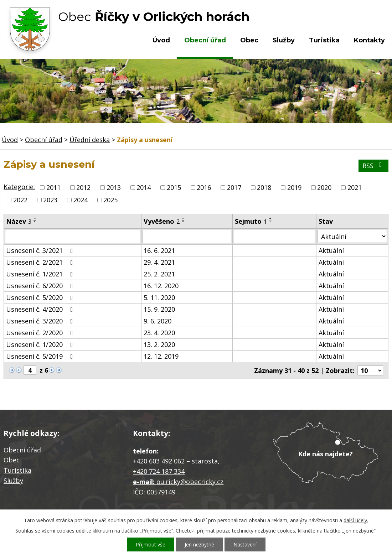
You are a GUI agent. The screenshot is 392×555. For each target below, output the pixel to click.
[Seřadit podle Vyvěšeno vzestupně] (184, 218)
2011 (53, 187)
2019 (294, 187)
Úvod (161, 40)
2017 (234, 187)
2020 (324, 187)
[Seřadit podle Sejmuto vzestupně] (271, 218)
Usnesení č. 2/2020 (41, 333)
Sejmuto (251, 221)
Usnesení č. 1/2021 (41, 274)
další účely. (356, 520)
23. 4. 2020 (159, 333)
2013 (114, 187)
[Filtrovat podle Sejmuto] (274, 237)
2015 (174, 187)
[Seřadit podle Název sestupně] (35, 221)
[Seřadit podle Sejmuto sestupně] (271, 221)
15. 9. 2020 (159, 309)
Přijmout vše (151, 544)
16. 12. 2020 (161, 286)
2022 (20, 200)
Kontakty (369, 40)
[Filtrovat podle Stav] (352, 236)
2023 (50, 200)
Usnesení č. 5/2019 (41, 356)
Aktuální (331, 250)
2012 (83, 187)
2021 (355, 187)
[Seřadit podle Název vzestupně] (35, 218)
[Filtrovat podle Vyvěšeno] (187, 237)
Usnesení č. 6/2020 (41, 286)
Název (19, 221)
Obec (249, 40)
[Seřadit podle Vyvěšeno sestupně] (184, 221)
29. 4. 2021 (159, 262)
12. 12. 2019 (161, 356)
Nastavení (245, 544)
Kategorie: (19, 187)
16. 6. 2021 (159, 250)
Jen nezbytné (199, 544)
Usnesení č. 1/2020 (41, 344)
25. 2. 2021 (159, 274)
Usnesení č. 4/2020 (41, 309)
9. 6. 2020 (158, 321)
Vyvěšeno (162, 221)
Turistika (324, 40)
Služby (284, 40)
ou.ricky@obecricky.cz (190, 482)
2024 (81, 200)
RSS (374, 166)
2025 (110, 200)
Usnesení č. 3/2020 (41, 321)
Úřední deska (90, 140)
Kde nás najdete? (326, 454)
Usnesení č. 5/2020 (41, 297)
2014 (144, 187)
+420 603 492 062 (159, 461)
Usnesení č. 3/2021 (41, 250)
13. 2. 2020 (159, 344)
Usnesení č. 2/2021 (41, 262)
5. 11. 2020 (159, 297)
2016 (204, 187)
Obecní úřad (205, 40)
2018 (264, 187)
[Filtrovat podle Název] (73, 237)
